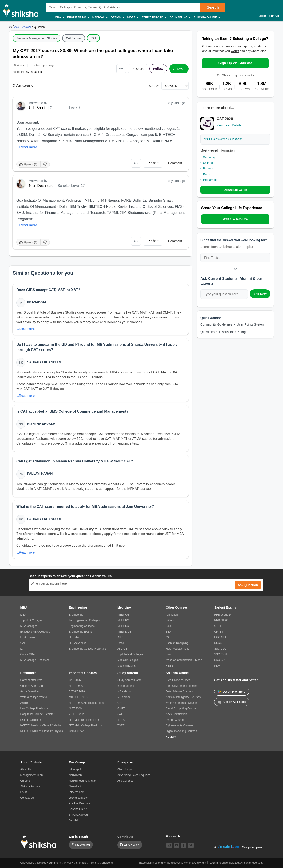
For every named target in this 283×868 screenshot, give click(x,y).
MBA (59, 18)
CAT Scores (74, 38)
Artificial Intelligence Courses (183, 697)
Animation (172, 615)
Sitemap (81, 863)
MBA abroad (125, 691)
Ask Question (248, 585)
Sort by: (154, 86)
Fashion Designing (177, 643)
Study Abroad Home (129, 680)
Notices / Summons (49, 863)
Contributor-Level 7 (65, 108)
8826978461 (83, 845)
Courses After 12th (32, 686)
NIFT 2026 (75, 708)
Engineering (78, 18)
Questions (207, 332)
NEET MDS (124, 632)
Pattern (208, 168)
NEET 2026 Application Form (86, 703)
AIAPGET (123, 649)
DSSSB (219, 643)
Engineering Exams (81, 632)
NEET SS (123, 626)
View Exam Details (229, 125)
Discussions (228, 332)
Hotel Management (177, 649)
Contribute (125, 837)
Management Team (32, 775)
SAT (120, 714)
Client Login (124, 769)
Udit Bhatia (38, 108)
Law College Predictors (34, 708)
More (133, 18)
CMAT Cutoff (77, 731)
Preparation (211, 180)
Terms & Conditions (101, 863)
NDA (217, 666)
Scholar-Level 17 (71, 186)
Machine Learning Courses (182, 703)
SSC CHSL (221, 654)
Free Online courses (178, 680)
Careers (25, 781)
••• (121, 69)
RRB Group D (223, 615)
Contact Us (27, 798)
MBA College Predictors (35, 660)
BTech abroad (126, 686)
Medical (100, 18)
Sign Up (274, 16)
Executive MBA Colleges (35, 632)
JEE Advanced (78, 643)
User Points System (251, 324)
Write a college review (34, 697)
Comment (175, 163)
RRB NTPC (221, 620)
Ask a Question (30, 691)
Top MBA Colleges (31, 620)
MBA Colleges (29, 626)
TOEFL (122, 725)
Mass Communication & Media (184, 660)
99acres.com (77, 792)
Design (117, 18)
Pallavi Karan (40, 474)
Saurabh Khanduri (44, 362)
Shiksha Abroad (78, 815)
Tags (244, 332)
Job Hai (73, 820)
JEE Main (75, 637)
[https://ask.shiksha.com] (23, 27)
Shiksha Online (206, 18)
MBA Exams (28, 637)
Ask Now (260, 294)
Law (168, 654)
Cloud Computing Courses (182, 708)
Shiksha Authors (30, 786)
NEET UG (123, 615)
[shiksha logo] (40, 842)
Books (207, 174)
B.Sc (169, 626)
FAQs (24, 792)
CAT (93, 38)
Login (262, 16)
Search (213, 7)
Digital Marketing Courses (181, 731)
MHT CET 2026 (78, 697)
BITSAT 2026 (77, 691)
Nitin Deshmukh (42, 186)
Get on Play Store (232, 692)
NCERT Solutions (31, 720)
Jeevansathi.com (79, 798)
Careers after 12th (31, 680)
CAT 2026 (75, 680)
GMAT (121, 708)
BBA (168, 632)
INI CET (122, 637)
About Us (26, 769)
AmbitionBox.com (79, 803)
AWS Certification (176, 714)
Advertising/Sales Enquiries (134, 775)
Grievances (27, 863)
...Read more (27, 147)
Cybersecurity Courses (179, 725)
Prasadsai (36, 302)
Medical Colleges (128, 660)
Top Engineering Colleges (84, 620)
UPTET (219, 632)
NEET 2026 (76, 686)
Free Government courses (181, 686)
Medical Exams (126, 666)
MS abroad (124, 697)
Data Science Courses (179, 691)
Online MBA (28, 654)
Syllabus (209, 163)
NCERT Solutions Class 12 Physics (42, 731)
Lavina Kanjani (34, 72)
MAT (23, 649)
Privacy (68, 863)
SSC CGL (220, 649)
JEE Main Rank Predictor (84, 720)
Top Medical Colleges (130, 654)
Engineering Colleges (82, 626)
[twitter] (191, 845)
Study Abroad (154, 18)
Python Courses (175, 720)
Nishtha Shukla (41, 424)
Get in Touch (78, 837)
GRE (120, 703)
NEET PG (123, 620)
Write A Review (235, 219)
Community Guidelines (216, 324)
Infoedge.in (76, 769)
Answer (179, 69)
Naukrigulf (75, 786)
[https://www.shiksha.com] (11, 27)
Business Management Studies (37, 38)
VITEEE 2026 (77, 714)
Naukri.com (76, 775)
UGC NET (220, 637)
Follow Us (173, 836)
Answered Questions (223, 139)
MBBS (170, 666)
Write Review (132, 845)
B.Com (170, 620)
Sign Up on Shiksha (235, 63)
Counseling (180, 18)
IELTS (121, 720)
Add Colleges (125, 781)
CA (168, 637)
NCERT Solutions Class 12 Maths (41, 725)
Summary (209, 157)
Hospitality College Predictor (37, 714)
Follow (158, 69)
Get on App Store (232, 701)
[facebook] (184, 845)
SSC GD (219, 660)
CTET (218, 626)
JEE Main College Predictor (85, 725)
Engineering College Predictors (88, 649)
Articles (25, 703)
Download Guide (235, 190)
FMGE (121, 643)
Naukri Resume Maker (82, 781)
